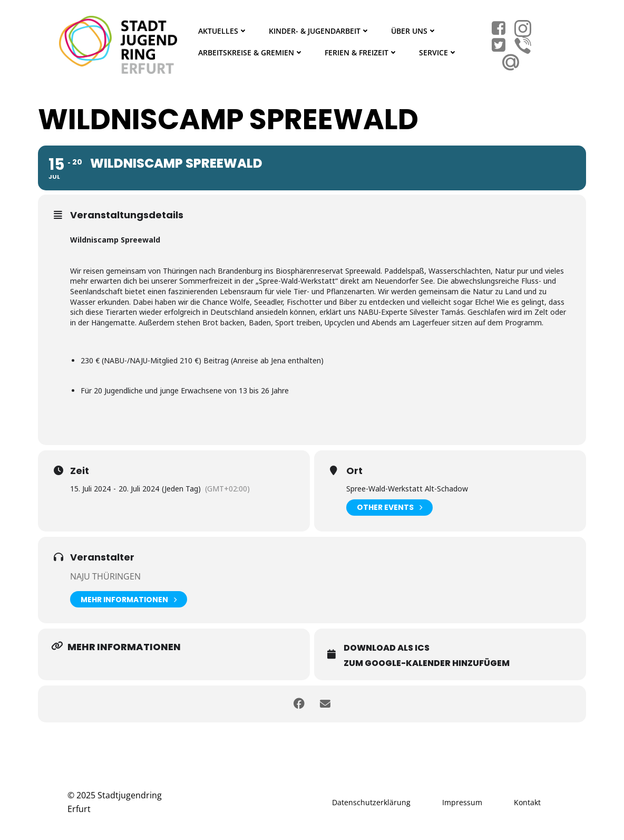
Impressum (462, 802)
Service (438, 52)
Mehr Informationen (129, 599)
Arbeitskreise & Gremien (251, 52)
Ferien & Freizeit (361, 52)
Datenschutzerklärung (371, 802)
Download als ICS (387, 648)
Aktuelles (223, 31)
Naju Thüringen (105, 576)
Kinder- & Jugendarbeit (319, 31)
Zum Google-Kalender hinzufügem (427, 663)
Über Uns (414, 31)
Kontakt (527, 802)
